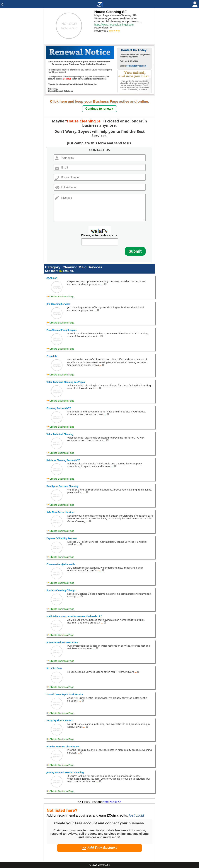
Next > (107, 802)
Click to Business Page (62, 297)
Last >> (116, 802)
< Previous (95, 802)
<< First (83, 802)
